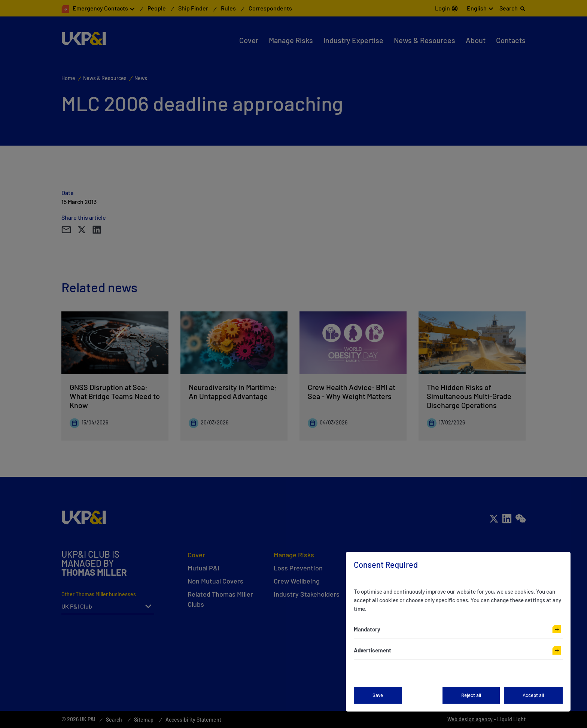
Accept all (533, 695)
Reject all (471, 695)
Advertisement (372, 650)
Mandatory (367, 629)
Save (378, 695)
